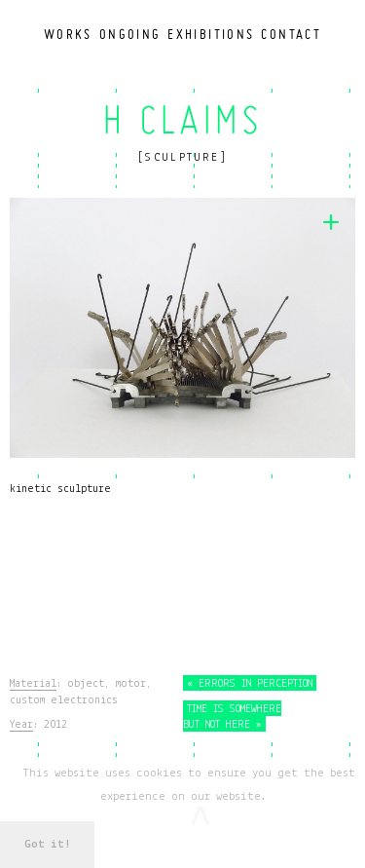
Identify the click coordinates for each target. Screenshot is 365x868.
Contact (291, 34)
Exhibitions (211, 34)
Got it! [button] (47, 844)
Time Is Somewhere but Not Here (232, 717)
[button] (275, 797)
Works (68, 34)
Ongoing (130, 34)
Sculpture (182, 158)
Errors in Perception (250, 684)
